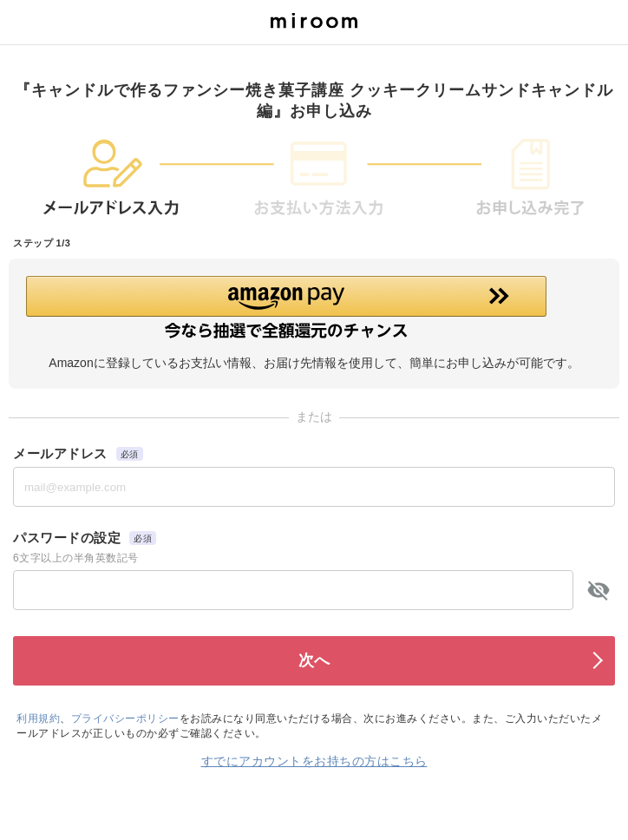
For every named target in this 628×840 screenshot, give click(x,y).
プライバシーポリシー (125, 719)
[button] (314, 307)
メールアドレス (60, 453)
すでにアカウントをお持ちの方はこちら (314, 761)
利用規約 (38, 719)
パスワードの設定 (67, 538)
